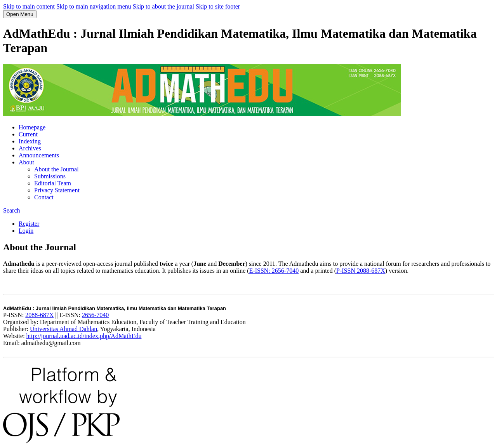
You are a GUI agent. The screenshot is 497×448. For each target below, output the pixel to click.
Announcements (39, 155)
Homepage (32, 127)
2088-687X (39, 315)
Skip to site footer (218, 6)
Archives (30, 148)
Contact (44, 197)
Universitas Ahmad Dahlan (63, 329)
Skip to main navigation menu (94, 6)
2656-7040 (95, 315)
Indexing (30, 141)
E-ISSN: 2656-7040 (274, 271)
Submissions (50, 176)
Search (12, 210)
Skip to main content (29, 6)
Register (29, 224)
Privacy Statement (57, 190)
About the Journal (56, 169)
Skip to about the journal (163, 6)
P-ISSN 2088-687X (361, 271)
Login (26, 231)
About (26, 162)
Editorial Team (53, 183)
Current (28, 134)
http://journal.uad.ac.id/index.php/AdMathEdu (84, 336)
